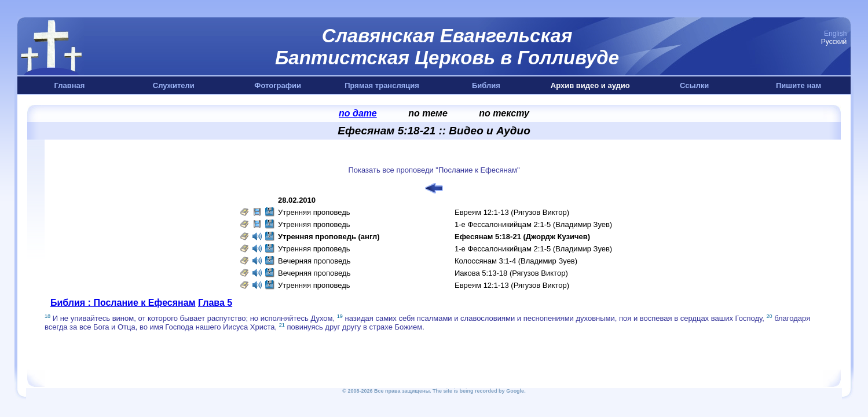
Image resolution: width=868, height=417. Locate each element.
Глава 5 (215, 303)
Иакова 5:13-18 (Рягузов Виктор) (511, 273)
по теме (428, 113)
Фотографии (278, 85)
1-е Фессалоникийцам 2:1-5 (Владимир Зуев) (533, 224)
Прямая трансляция (382, 85)
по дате (358, 113)
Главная (70, 85)
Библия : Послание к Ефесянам (123, 303)
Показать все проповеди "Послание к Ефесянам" (434, 170)
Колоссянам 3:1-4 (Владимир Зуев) (516, 261)
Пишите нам (799, 85)
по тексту (504, 113)
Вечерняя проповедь (314, 261)
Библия (486, 85)
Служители (174, 85)
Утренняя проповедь (314, 212)
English (835, 34)
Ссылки (694, 85)
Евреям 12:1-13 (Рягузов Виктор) (512, 212)
